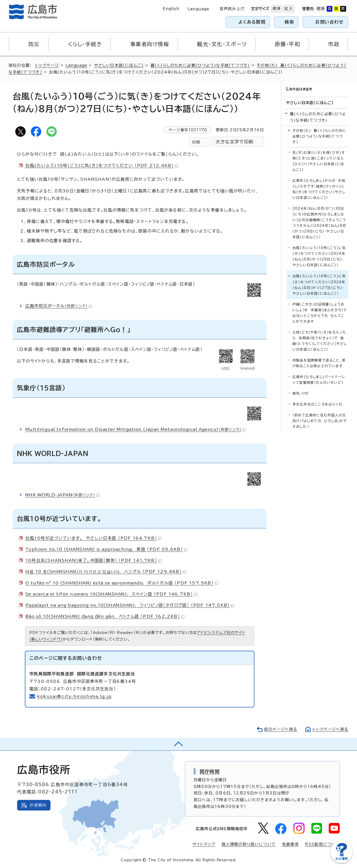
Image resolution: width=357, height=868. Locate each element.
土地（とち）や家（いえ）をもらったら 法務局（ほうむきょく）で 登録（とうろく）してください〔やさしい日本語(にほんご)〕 (320, 341)
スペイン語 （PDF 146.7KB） (112, 594)
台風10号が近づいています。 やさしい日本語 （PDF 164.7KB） (94, 538)
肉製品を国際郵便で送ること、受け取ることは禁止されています (319, 363)
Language (198, 9)
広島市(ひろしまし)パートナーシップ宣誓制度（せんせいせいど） (319, 379)
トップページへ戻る (330, 729)
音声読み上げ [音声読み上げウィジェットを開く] (232, 9)
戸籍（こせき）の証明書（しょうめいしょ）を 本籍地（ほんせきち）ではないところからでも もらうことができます (320, 313)
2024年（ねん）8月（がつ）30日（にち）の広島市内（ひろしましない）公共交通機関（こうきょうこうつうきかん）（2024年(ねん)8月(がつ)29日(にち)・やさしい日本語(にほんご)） (319, 223)
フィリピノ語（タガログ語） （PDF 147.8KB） (130, 605)
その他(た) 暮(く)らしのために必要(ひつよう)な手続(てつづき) (319, 136)
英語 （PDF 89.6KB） (107, 549)
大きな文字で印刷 (234, 142)
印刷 (196, 142)
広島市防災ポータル (59, 306)
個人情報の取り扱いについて (249, 844)
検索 (290, 22)
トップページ (47, 65)
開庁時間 (210, 771)
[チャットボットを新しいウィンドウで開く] (341, 862)
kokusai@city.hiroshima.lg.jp (75, 696)
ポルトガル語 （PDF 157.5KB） (122, 583)
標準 (276, 9)
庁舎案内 (38, 805)
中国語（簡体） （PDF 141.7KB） (94, 560)
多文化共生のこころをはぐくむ (317, 404)
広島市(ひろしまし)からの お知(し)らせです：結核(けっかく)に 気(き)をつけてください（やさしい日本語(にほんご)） (320, 189)
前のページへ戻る (280, 729)
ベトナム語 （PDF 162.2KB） (105, 616)
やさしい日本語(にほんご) (119, 65)
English (171, 9)
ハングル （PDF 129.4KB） (106, 572)
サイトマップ (204, 844)
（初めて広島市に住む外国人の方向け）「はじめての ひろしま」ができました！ (320, 421)
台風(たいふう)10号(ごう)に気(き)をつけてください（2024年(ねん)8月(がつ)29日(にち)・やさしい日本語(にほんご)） (319, 256)
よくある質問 (252, 22)
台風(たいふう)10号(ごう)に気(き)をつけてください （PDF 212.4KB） (102, 165)
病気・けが (301, 393)
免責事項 (290, 844)
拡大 (288, 9)
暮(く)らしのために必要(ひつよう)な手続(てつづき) (201, 65)
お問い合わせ (329, 22)
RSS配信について (322, 844)
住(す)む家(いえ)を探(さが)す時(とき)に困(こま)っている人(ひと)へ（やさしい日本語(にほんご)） (319, 161)
